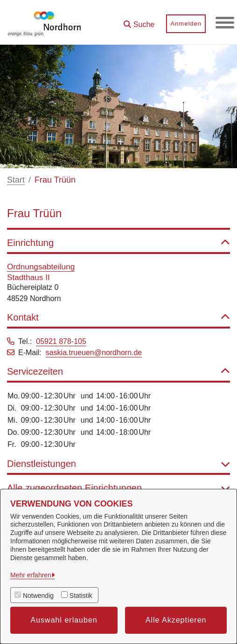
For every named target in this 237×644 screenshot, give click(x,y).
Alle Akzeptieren (176, 620)
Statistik (81, 596)
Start (16, 180)
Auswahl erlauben (64, 620)
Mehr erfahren (31, 575)
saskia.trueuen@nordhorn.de (94, 353)
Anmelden (186, 24)
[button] (139, 21)
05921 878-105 (61, 341)
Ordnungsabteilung (41, 267)
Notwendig (38, 596)
